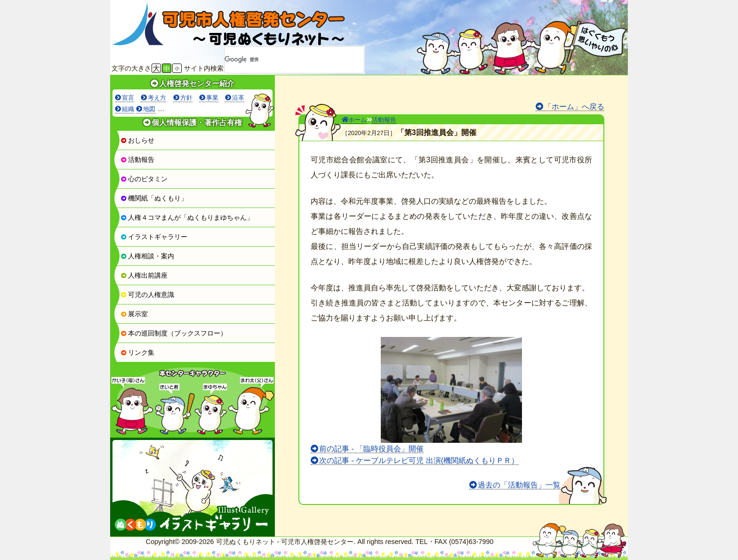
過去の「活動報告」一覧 (519, 485)
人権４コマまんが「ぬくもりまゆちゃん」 (187, 217)
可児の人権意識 (147, 295)
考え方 (157, 98)
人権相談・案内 (147, 256)
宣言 (128, 98)
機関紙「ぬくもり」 (154, 198)
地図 (149, 109)
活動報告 (137, 160)
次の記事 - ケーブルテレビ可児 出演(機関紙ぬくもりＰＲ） (419, 460)
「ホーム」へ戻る (574, 107)
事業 (212, 98)
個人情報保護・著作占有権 (197, 123)
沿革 (238, 98)
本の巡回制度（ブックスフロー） (174, 333)
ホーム (354, 120)
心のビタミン (144, 179)
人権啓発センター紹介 (197, 84)
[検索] (282, 60)
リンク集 (137, 352)
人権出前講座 (144, 275)
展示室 (134, 314)
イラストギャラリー (154, 237)
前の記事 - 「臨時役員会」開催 (371, 449)
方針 (186, 98)
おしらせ (137, 140)
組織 (128, 109)
